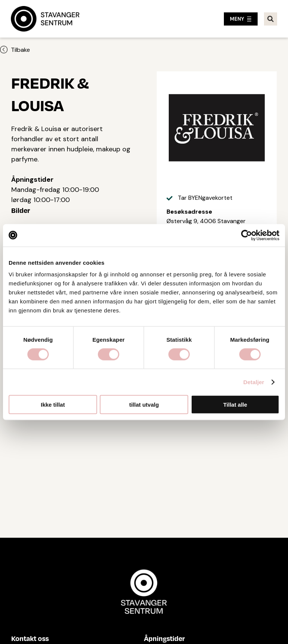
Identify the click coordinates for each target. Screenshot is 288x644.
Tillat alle (235, 405)
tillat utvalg (144, 405)
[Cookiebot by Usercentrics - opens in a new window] (247, 235)
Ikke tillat (53, 405)
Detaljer (254, 382)
